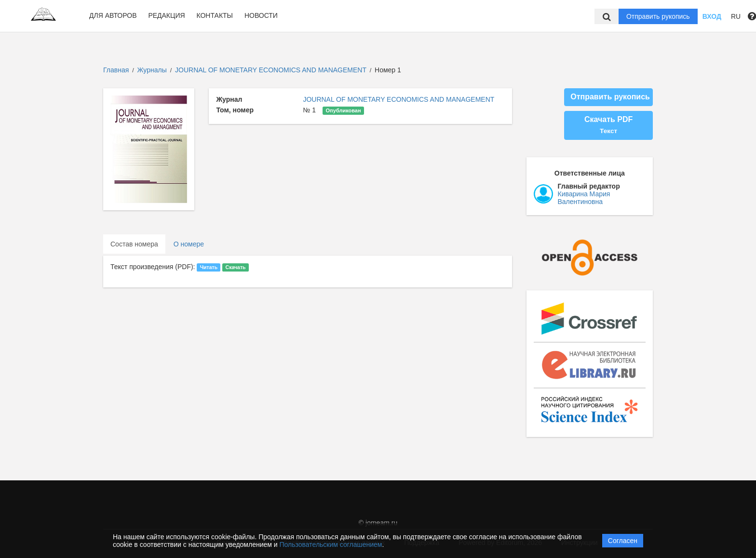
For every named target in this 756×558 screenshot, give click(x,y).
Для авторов (113, 15)
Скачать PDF (608, 125)
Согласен (623, 541)
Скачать (236, 267)
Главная (116, 70)
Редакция (166, 15)
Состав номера (134, 244)
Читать (209, 267)
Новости (261, 15)
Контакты (215, 15)
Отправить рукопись (658, 16)
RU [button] (736, 16)
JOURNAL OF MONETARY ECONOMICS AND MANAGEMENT (272, 70)
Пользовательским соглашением (331, 544)
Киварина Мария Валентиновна (584, 198)
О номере (189, 244)
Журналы (152, 70)
